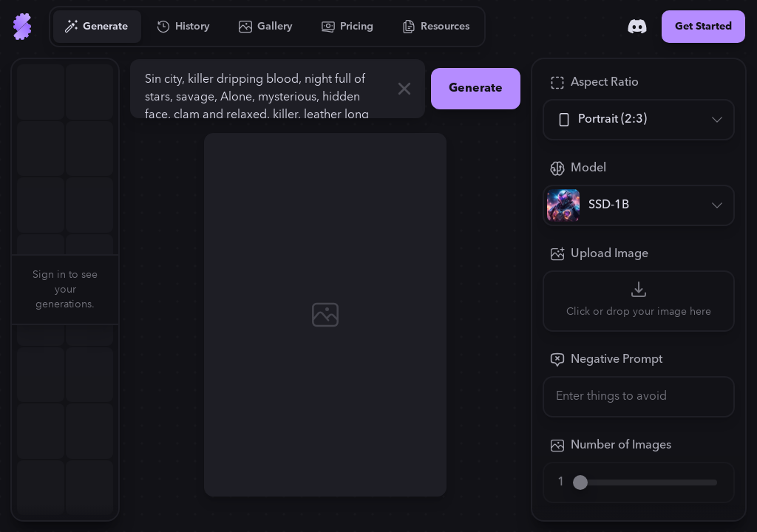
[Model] (639, 205)
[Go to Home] (22, 27)
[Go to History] (184, 27)
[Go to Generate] (96, 27)
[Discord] (637, 27)
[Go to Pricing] (348, 27)
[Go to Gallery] (266, 27)
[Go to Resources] (436, 27)
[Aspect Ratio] (639, 120)
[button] (127, 290)
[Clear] (404, 89)
